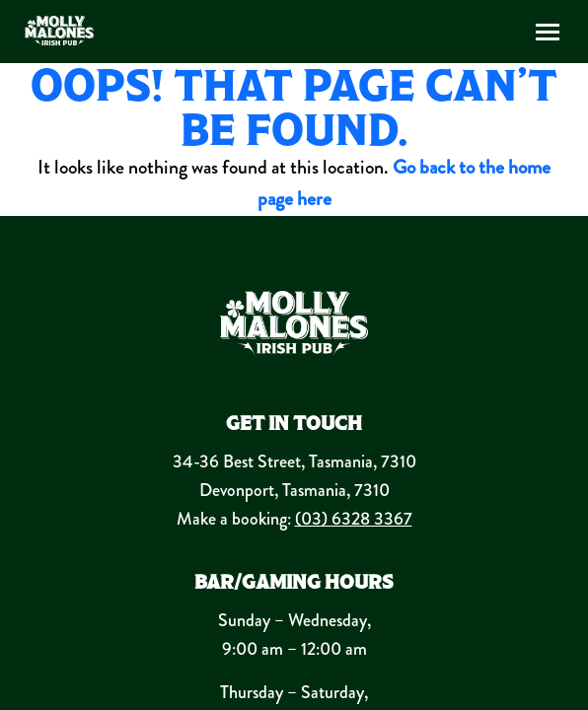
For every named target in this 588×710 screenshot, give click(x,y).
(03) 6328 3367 (354, 519)
